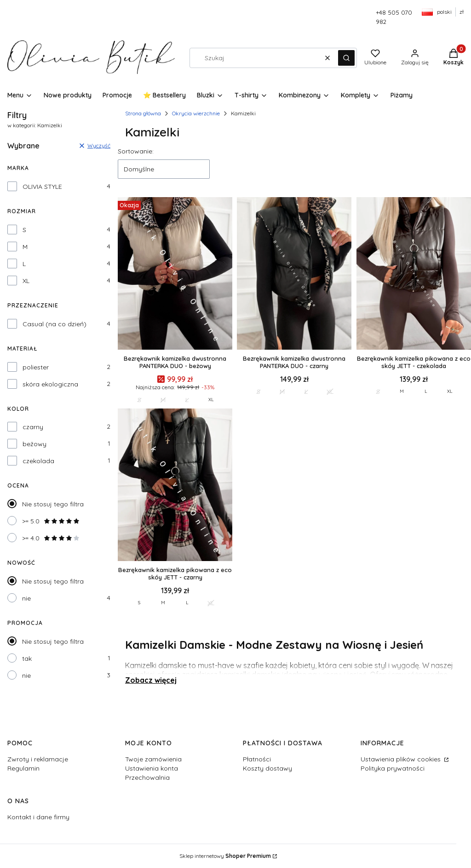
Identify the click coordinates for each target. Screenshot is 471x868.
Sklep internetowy (225, 856)
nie (26, 598)
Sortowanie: (136, 151)
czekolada (38, 461)
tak (27, 658)
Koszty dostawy (267, 768)
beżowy (34, 444)
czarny (33, 427)
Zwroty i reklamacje (38, 759)
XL (26, 281)
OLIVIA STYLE (42, 187)
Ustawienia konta (152, 768)
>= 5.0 (51, 521)
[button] (346, 58)
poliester (36, 367)
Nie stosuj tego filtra (53, 504)
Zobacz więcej (151, 680)
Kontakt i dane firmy (38, 817)
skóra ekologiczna (50, 384)
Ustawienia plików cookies (402, 759)
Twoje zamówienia (153, 759)
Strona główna (143, 113)
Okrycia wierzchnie (196, 113)
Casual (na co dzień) (55, 324)
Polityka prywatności (393, 768)
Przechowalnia (147, 777)
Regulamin (23, 768)
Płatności (257, 759)
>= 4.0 (51, 538)
